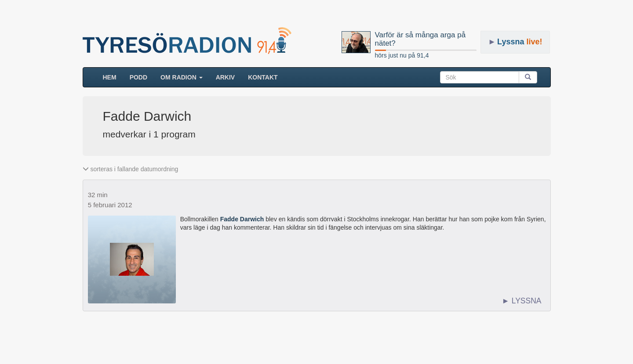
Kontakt (263, 77)
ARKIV (226, 77)
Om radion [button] (182, 77)
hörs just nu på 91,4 (402, 55)
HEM (113, 77)
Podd (138, 77)
